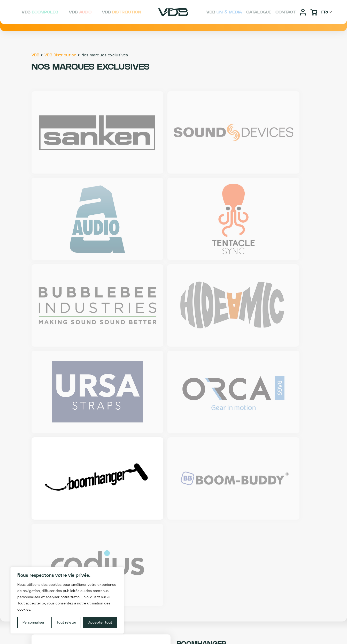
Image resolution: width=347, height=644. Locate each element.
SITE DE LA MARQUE (246, 441)
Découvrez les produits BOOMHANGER (174, 425)
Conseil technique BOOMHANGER (174, 441)
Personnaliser (33, 623)
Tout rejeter (66, 623)
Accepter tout (100, 623)
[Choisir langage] (327, 12)
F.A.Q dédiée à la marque (101, 441)
